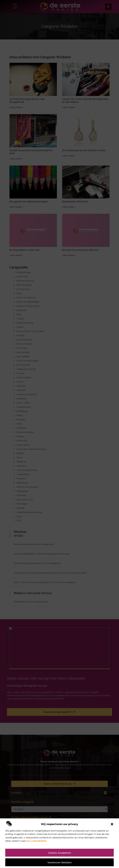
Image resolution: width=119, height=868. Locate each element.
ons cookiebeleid (36, 841)
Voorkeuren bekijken (60, 862)
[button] (112, 824)
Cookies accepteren (59, 853)
